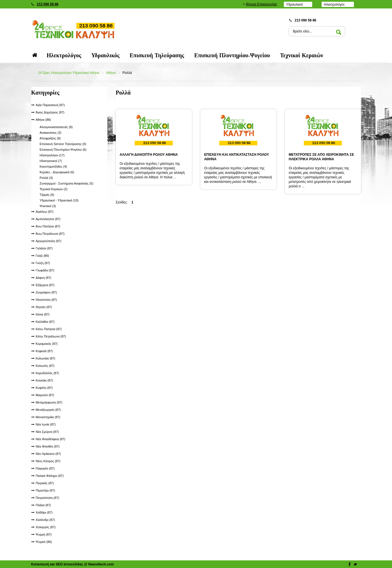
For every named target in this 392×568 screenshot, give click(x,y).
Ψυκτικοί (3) (48, 206)
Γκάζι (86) (43, 256)
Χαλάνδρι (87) (45, 520)
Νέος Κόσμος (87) (48, 461)
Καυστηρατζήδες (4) (53, 166)
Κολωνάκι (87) (46, 358)
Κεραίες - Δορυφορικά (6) (57, 172)
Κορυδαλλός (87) (47, 373)
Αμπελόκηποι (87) (48, 219)
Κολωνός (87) (45, 366)
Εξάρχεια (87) (45, 285)
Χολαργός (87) (46, 527)
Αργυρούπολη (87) (49, 241)
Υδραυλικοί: (295, 5)
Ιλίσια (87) (43, 314)
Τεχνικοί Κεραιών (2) (54, 189)
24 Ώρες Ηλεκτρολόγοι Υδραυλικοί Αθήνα (69, 73)
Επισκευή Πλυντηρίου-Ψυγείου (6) (63, 150)
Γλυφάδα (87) (45, 270)
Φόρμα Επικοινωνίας (261, 4)
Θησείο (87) (44, 307)
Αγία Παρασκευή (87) (50, 105)
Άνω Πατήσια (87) (48, 226)
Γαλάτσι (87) (44, 248)
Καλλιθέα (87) (45, 322)
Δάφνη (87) (44, 278)
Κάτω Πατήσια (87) (49, 329)
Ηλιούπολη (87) (46, 300)
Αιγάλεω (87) (45, 212)
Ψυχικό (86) (44, 542)
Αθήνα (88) (43, 120)
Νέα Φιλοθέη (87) (48, 446)
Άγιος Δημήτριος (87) (50, 112)
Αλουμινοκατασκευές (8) (56, 127)
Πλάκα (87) (43, 505)
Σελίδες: (122, 202)
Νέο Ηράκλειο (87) (48, 454)
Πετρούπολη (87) (47, 498)
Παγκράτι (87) (45, 468)
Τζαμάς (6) (47, 195)
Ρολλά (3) (46, 178)
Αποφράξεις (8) (50, 138)
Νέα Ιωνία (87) (46, 424)
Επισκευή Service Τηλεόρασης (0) (63, 144)
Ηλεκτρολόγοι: (334, 5)
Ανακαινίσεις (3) (51, 133)
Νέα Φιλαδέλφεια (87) (51, 439)
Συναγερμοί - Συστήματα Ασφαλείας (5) (67, 183)
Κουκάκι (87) (45, 380)
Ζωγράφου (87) (46, 292)
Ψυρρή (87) (44, 534)
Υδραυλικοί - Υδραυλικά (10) (59, 200)
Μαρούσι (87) (45, 395)
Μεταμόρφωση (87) (49, 402)
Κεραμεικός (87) (47, 344)
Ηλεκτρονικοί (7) (51, 161)
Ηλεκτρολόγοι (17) (52, 155)
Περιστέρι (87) (46, 490)
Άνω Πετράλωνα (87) (50, 234)
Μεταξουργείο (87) (48, 410)
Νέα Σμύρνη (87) (47, 432)
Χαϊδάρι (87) (44, 512)
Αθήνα (111, 73)
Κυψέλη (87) (44, 388)
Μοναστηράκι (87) (48, 417)
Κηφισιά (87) (44, 351)
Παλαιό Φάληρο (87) (50, 476)
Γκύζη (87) (43, 263)
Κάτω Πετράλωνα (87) (51, 336)
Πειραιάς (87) (45, 483)
